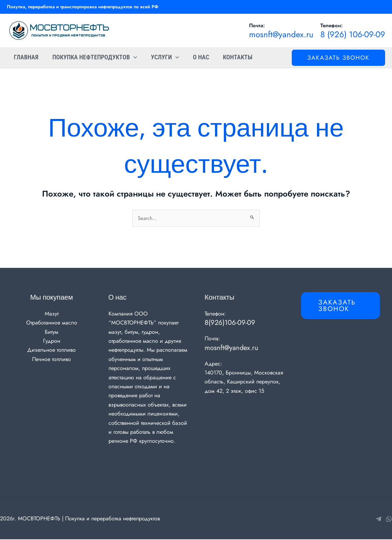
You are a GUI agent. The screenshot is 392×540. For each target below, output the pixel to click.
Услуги (162, 57)
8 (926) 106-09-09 (353, 34)
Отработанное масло (52, 323)
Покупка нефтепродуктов (93, 57)
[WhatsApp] (389, 520)
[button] (338, 58)
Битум (51, 332)
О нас (196, 57)
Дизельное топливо (51, 351)
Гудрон (52, 342)
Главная (25, 57)
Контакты (231, 57)
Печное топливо (51, 360)
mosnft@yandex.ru (281, 34)
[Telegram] (379, 520)
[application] (131, 57)
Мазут (52, 314)
